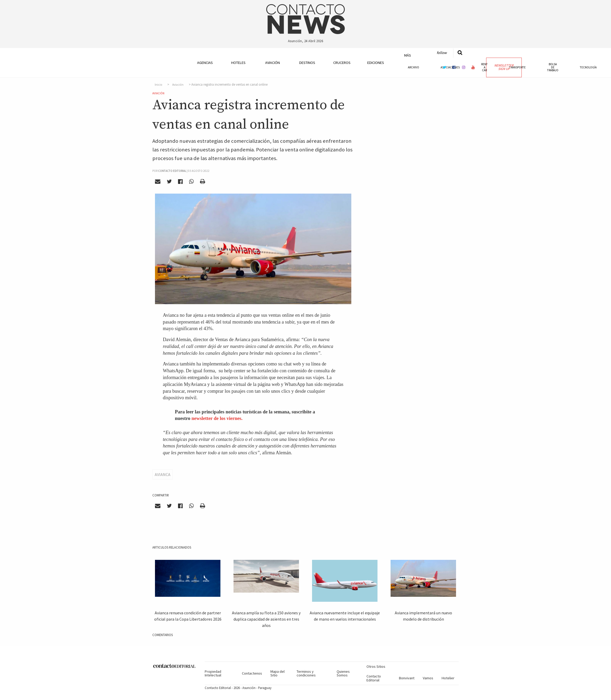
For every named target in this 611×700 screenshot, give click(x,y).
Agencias (205, 63)
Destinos (307, 63)
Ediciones (376, 63)
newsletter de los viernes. (217, 418)
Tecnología (588, 67)
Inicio (159, 85)
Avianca (163, 474)
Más (408, 55)
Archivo (413, 67)
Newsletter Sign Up (504, 67)
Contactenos (252, 673)
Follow (442, 53)
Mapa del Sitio (277, 673)
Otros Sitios (376, 666)
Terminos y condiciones (306, 673)
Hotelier (448, 678)
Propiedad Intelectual (213, 673)
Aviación (273, 63)
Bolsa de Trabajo (553, 67)
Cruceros (342, 63)
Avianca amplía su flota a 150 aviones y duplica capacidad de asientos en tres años (266, 619)
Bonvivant (407, 678)
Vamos (428, 678)
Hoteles (238, 63)
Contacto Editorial (374, 678)
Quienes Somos (343, 673)
